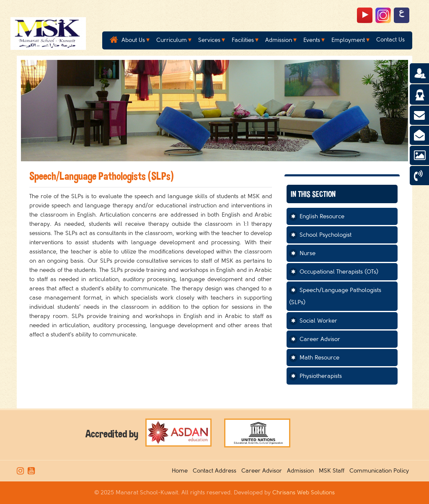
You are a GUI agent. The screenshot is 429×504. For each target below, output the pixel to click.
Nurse (308, 253)
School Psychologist (326, 235)
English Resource (322, 216)
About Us (133, 40)
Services (209, 40)
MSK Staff (333, 471)
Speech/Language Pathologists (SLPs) (335, 296)
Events (312, 40)
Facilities (243, 40)
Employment (348, 40)
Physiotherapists (321, 376)
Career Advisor (320, 339)
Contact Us (390, 40)
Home (181, 471)
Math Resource (319, 358)
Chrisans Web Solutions (304, 492)
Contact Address (216, 471)
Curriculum (172, 40)
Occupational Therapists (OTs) (339, 272)
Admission (279, 40)
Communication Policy (381, 471)
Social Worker (318, 321)
